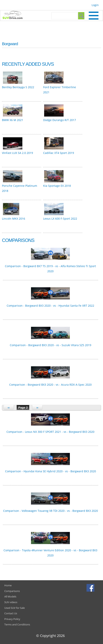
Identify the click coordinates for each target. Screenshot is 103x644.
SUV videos (11, 602)
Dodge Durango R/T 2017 (60, 120)
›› (37, 407)
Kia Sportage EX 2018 (57, 186)
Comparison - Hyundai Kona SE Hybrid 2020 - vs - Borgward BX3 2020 (51, 471)
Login (95, 5)
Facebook (91, 588)
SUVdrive (15, 15)
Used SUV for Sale (15, 608)
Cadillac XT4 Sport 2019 (59, 153)
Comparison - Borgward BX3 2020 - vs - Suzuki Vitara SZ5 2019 (51, 345)
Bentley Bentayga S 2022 (18, 87)
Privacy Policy (12, 619)
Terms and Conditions (17, 624)
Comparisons (12, 591)
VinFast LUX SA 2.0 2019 (17, 153)
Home (8, 585)
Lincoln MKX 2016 (14, 219)
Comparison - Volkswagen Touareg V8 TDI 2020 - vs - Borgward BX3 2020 (51, 511)
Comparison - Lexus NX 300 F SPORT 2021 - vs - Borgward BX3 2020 (50, 432)
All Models (10, 596)
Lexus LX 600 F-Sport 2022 (60, 219)
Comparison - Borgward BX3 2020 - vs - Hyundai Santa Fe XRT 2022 (50, 306)
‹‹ (9, 407)
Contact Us (11, 613)
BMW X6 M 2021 (13, 120)
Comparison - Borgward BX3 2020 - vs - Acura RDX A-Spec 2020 (50, 385)
